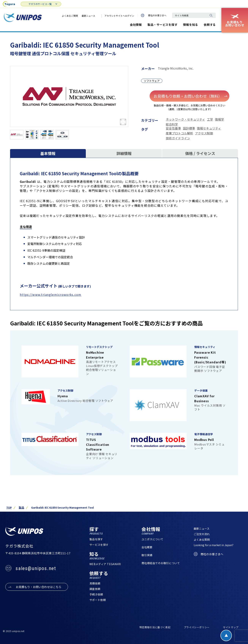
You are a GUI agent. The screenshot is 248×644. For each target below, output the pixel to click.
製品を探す (96, 539)
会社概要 (147, 547)
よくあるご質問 (70, 16)
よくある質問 (202, 540)
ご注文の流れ (202, 534)
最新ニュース (88, 16)
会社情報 (136, 25)
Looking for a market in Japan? (214, 545)
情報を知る (191, 25)
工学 (210, 119)
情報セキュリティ (209, 128)
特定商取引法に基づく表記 (155, 627)
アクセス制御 (204, 133)
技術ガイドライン (178, 138)
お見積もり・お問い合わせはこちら (39, 587)
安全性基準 (173, 128)
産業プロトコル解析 (179, 133)
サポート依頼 (98, 600)
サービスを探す (99, 545)
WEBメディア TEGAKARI (105, 564)
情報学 (220, 119)
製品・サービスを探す (163, 25)
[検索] (211, 15)
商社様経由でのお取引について (161, 563)
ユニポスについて (152, 539)
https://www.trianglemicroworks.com (51, 295)
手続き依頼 (96, 594)
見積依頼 (95, 583)
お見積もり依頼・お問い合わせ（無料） (191, 96)
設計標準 (189, 128)
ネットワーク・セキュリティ (185, 119)
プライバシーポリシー (197, 627)
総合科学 (172, 124)
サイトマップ (231, 627)
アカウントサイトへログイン (119, 16)
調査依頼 (95, 589)
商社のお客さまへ (154, 15)
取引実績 (147, 555)
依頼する (210, 25)
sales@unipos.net (36, 568)
